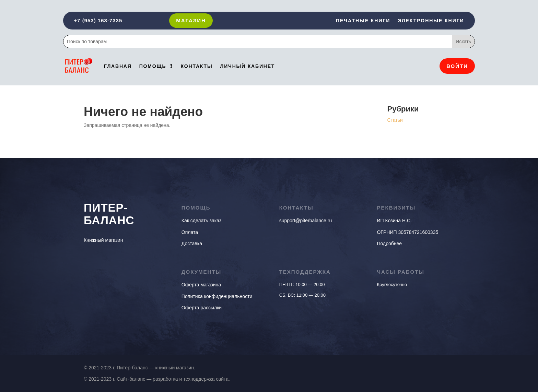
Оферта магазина (201, 285)
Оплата (190, 232)
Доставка (192, 243)
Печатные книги (363, 21)
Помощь (153, 66)
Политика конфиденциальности (217, 296)
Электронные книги (431, 21)
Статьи (395, 120)
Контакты (196, 66)
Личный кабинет (247, 66)
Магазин (191, 20)
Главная (118, 66)
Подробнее (389, 243)
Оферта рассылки (202, 308)
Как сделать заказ (201, 221)
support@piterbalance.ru (306, 221)
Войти (457, 66)
